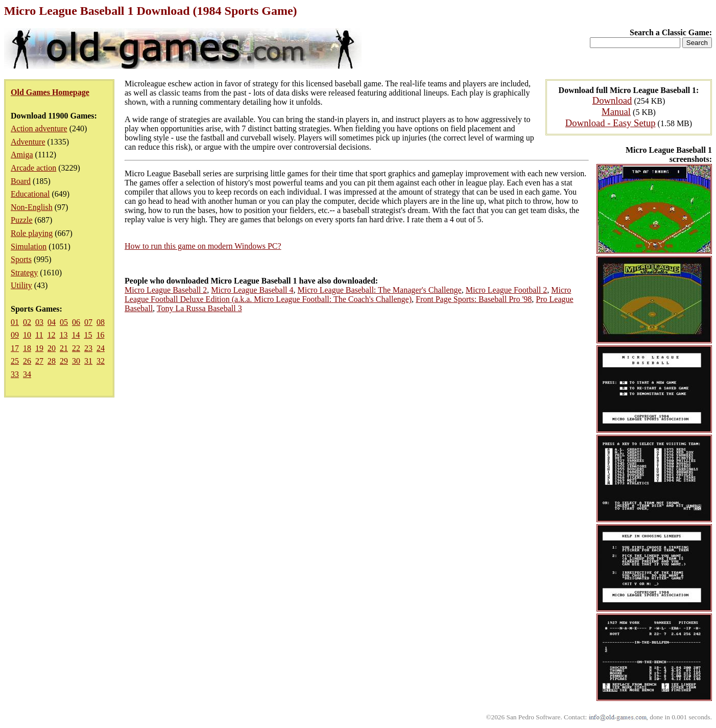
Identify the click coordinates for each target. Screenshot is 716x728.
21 (64, 348)
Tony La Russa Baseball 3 (199, 308)
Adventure (28, 142)
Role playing (32, 233)
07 (88, 322)
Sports (21, 259)
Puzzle (22, 220)
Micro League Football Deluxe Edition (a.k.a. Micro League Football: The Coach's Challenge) (348, 295)
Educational (30, 194)
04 (52, 322)
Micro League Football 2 (507, 290)
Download (612, 100)
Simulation (29, 246)
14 (76, 335)
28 (52, 361)
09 (15, 335)
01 (15, 322)
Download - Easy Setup (611, 123)
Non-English (32, 207)
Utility (21, 285)
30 (76, 361)
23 (88, 348)
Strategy (24, 273)
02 (27, 322)
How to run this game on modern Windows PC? (203, 246)
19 (39, 348)
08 (101, 322)
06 (76, 322)
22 (76, 348)
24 (101, 348)
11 (39, 335)
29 (64, 361)
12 (51, 335)
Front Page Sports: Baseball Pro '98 (474, 299)
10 (27, 335)
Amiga (22, 155)
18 (27, 348)
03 (39, 322)
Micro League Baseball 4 (252, 290)
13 (63, 335)
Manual (616, 112)
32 (101, 361)
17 (15, 348)
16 (100, 335)
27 (39, 361)
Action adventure (39, 128)
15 (88, 335)
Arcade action (33, 168)
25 (15, 361)
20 (52, 348)
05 (64, 322)
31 (88, 361)
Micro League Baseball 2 (166, 290)
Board (21, 181)
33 (15, 374)
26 (27, 361)
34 (27, 374)
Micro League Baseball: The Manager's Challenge (380, 290)
